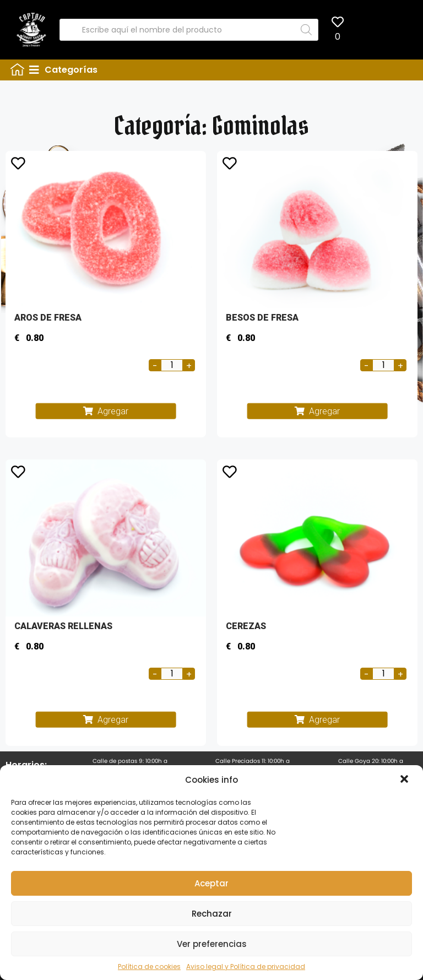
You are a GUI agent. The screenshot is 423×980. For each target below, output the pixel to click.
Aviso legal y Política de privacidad (246, 967)
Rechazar (212, 914)
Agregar (113, 411)
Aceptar (211, 883)
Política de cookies (149, 967)
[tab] (222, 70)
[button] (405, 780)
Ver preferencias (212, 944)
